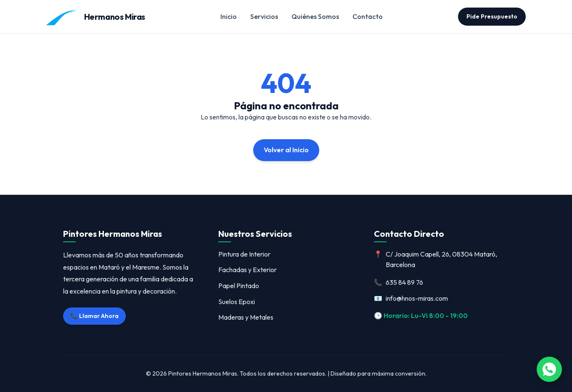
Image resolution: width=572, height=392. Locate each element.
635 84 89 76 (399, 283)
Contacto (368, 16)
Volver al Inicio (286, 150)
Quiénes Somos (315, 16)
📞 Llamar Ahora (94, 316)
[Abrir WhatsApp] (549, 369)
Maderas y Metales (246, 317)
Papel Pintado (239, 286)
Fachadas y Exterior (248, 270)
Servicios (264, 16)
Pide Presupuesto (492, 16)
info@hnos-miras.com (411, 299)
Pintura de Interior (244, 254)
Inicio (229, 16)
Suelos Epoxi (237, 302)
